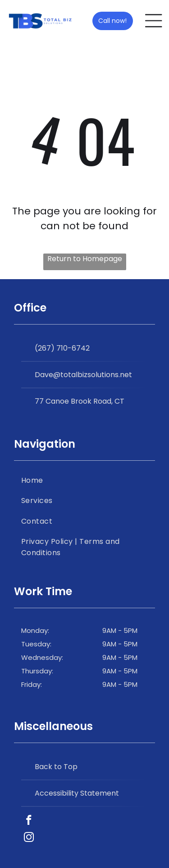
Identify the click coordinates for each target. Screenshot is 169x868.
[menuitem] (84, 480)
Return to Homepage (85, 259)
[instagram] (29, 838)
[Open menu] (154, 21)
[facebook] (29, 821)
